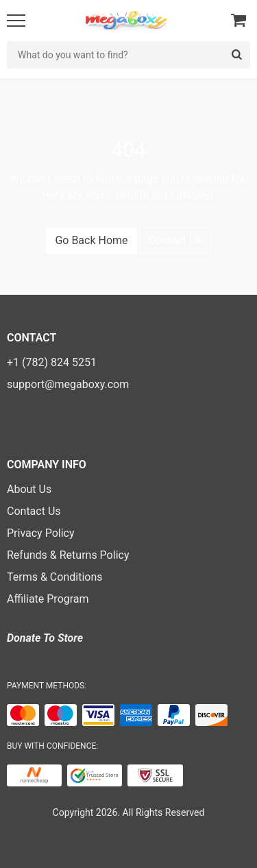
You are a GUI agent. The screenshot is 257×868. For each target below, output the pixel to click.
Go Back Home (91, 240)
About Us (29, 489)
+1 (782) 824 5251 (52, 362)
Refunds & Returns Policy (68, 555)
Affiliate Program (48, 599)
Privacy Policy (41, 533)
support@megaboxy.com (68, 384)
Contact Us (175, 240)
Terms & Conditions (55, 577)
